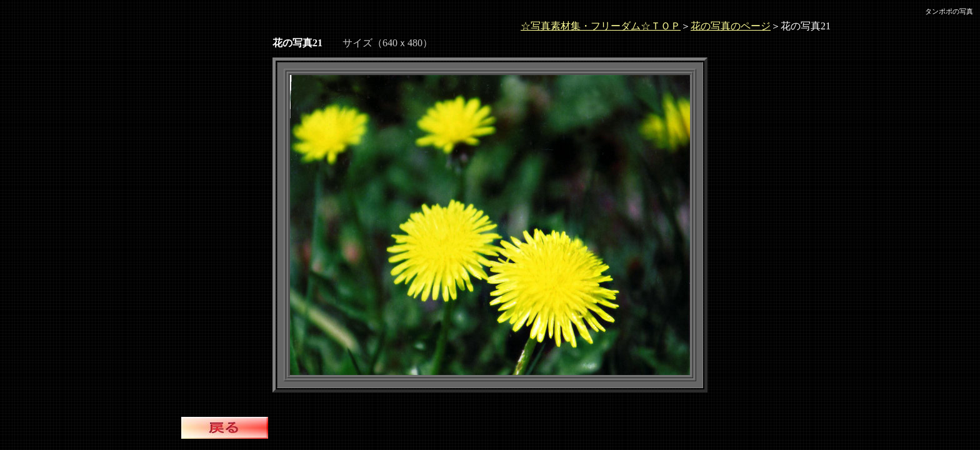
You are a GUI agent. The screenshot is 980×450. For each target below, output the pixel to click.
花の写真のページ (731, 26)
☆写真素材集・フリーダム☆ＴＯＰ (601, 26)
